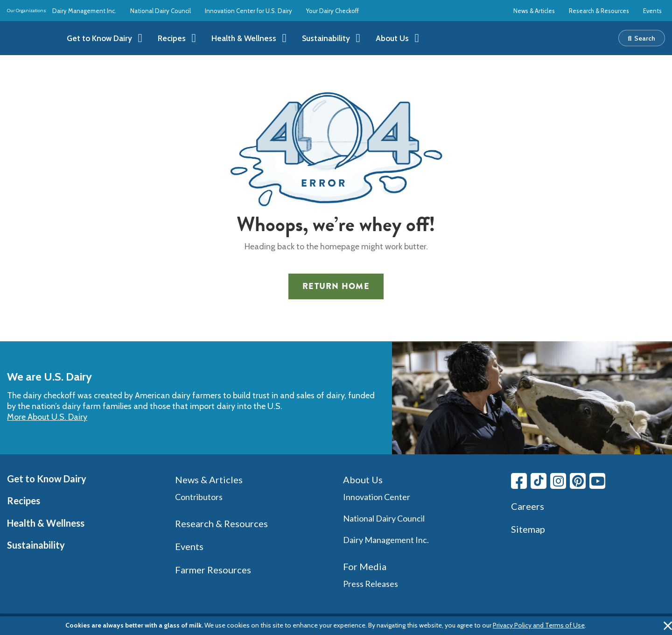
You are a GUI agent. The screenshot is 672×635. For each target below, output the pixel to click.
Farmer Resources (213, 570)
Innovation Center (377, 497)
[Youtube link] (597, 481)
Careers (528, 506)
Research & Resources (599, 11)
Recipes (24, 501)
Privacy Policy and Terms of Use (539, 625)
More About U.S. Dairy (47, 417)
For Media (365, 566)
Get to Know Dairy (47, 479)
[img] (29, 38)
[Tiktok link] (539, 481)
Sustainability (36, 545)
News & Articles (534, 11)
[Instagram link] (558, 481)
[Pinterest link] (578, 481)
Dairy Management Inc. (84, 11)
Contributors (199, 497)
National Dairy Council (161, 11)
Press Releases (371, 584)
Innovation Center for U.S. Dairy (248, 11)
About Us (363, 480)
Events (652, 11)
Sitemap (528, 529)
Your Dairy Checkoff (332, 11)
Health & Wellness (46, 523)
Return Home (336, 286)
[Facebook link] (519, 481)
